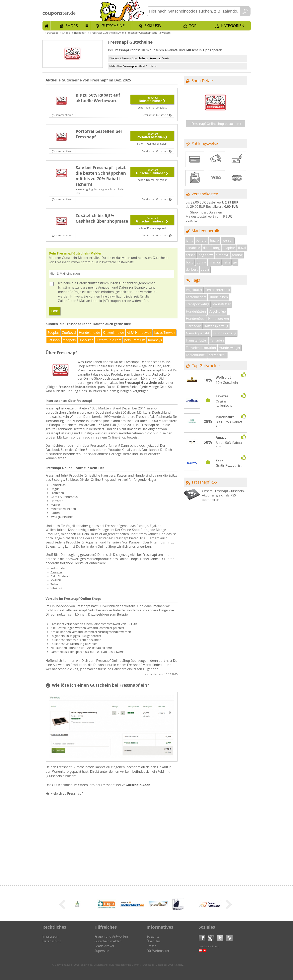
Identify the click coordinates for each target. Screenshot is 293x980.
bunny (201, 262)
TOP (193, 26)
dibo (206, 248)
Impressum (51, 936)
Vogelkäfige (217, 311)
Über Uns (154, 941)
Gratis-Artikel (104, 946)
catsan (191, 255)
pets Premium (135, 340)
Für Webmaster (158, 951)
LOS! (55, 311)
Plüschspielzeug (224, 333)
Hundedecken (219, 319)
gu (235, 262)
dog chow (206, 255)
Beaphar (57, 572)
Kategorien (233, 26)
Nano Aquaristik (198, 333)
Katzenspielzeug (216, 326)
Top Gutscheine (206, 366)
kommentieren (64, 115)
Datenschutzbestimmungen (98, 283)
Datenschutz (52, 941)
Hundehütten (196, 311)
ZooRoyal (69, 333)
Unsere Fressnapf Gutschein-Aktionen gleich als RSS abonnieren (223, 495)
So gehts (153, 936)
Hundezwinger (230, 348)
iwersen (228, 240)
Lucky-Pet (86, 340)
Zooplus (53, 333)
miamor (215, 262)
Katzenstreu (217, 355)
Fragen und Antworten (111, 936)
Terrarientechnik (218, 290)
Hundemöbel (196, 319)
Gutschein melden (108, 941)
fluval (242, 248)
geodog (237, 255)
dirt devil (222, 255)
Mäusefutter (221, 304)
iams (189, 240)
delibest (192, 269)
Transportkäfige (198, 304)
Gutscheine (113, 26)
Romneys (155, 340)
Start (46, 25)
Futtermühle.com (109, 340)
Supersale (102, 951)
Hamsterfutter (196, 340)
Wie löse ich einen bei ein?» (139, 58)
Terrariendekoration (201, 348)
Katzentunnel (196, 355)
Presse (151, 946)
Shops (72, 26)
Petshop (54, 340)
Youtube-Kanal (119, 450)
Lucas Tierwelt (165, 333)
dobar (205, 269)
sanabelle (193, 248)
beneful (202, 240)
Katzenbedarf (196, 297)
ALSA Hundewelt (139, 333)
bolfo (190, 262)
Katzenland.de (113, 333)
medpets (69, 340)
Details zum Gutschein (155, 115)
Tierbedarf (194, 326)
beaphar (229, 248)
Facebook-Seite (57, 450)
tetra (227, 262)
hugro (214, 240)
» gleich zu (67, 793)
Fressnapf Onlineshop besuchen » (217, 124)
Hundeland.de (89, 333)
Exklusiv (153, 26)
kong (216, 248)
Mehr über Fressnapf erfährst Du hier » (133, 66)
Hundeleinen (218, 297)
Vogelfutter (194, 290)
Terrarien (217, 340)
